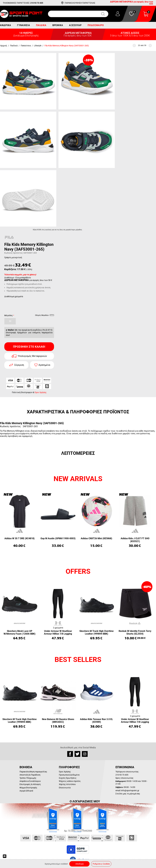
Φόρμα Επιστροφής (28, 788)
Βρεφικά (58, 25)
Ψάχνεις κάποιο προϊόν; (70, 781)
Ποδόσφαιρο (96, 25)
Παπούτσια (26, 46)
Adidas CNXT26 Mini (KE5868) (96, 538)
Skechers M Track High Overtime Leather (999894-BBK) (97, 632)
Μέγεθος (9, 315)
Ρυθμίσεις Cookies (101, 864)
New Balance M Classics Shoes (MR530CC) (58, 721)
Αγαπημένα (44, 365)
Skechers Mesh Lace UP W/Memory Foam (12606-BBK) (20, 632)
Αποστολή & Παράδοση (30, 775)
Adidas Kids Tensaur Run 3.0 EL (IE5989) (96, 721)
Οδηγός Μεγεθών (45, 316)
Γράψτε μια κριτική (13, 257)
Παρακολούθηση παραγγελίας (33, 772)
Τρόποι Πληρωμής (28, 778)
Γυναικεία (24, 25)
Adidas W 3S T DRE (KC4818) (20, 538)
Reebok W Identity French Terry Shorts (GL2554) (135, 632)
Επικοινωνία (65, 788)
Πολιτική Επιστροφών (22, 392)
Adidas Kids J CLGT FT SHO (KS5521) (135, 540)
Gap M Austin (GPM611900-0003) (58, 538)
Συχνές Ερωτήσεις (68, 778)
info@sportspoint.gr (130, 790)
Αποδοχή (80, 864)
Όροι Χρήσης (41, 392)
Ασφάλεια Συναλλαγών (30, 781)
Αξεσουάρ (75, 25)
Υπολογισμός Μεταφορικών (32, 356)
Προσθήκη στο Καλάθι (29, 347)
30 (10, 321)
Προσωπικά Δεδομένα (69, 775)
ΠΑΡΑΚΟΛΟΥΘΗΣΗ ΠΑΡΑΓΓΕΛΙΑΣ (80, 3)
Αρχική (4, 46)
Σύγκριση (19, 365)
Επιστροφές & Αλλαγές (30, 784)
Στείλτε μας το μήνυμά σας (128, 794)
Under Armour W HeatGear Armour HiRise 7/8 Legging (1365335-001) (58, 633)
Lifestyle (38, 46)
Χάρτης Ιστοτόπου (67, 784)
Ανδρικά (6, 25)
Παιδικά (41, 25)
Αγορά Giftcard (26, 791)
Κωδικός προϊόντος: (14, 253)
